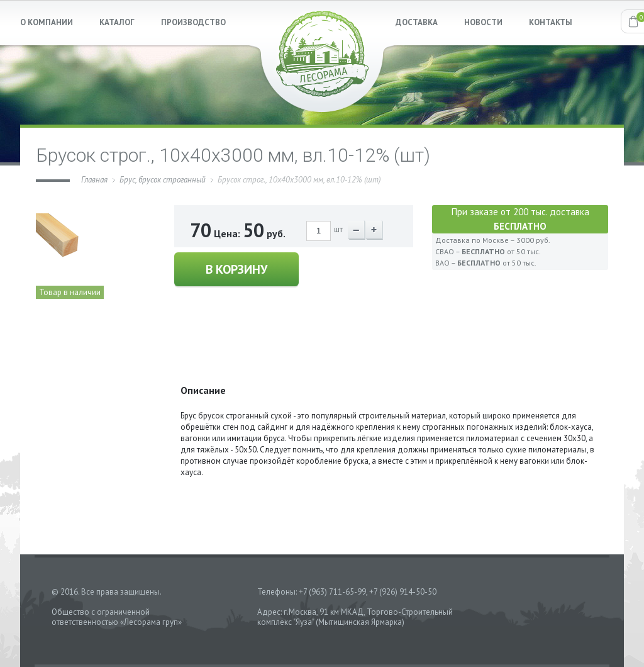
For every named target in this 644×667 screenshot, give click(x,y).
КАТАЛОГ (117, 22)
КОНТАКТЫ (551, 22)
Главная (94, 180)
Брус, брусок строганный (163, 180)
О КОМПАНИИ (47, 22)
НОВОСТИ (483, 22)
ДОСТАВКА (417, 22)
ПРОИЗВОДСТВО (193, 22)
